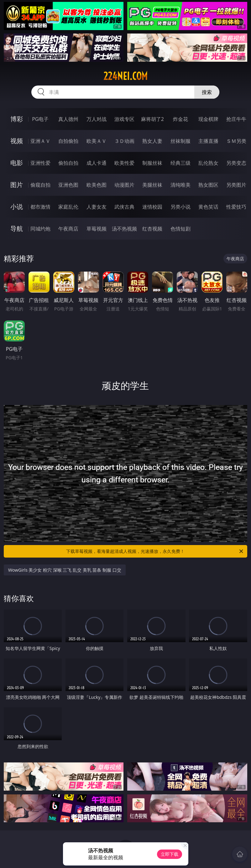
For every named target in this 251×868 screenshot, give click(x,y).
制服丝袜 (152, 163)
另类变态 (236, 163)
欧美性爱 (124, 163)
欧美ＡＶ (97, 141)
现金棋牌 (208, 119)
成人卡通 (97, 163)
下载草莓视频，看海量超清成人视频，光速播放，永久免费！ (155, 551)
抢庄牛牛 (236, 119)
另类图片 (236, 185)
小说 (17, 207)
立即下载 (170, 854)
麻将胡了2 (152, 119)
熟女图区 (208, 185)
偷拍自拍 (68, 163)
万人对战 (97, 119)
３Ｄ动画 (124, 141)
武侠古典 (124, 207)
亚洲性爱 (40, 163)
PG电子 (40, 119)
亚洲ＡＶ (40, 141)
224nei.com (125, 76)
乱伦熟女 (208, 163)
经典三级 (180, 163)
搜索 (207, 92)
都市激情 (40, 207)
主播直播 (208, 141)
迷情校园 (152, 207)
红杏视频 (152, 229)
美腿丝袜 (152, 185)
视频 (17, 141)
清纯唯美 (180, 185)
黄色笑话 (208, 207)
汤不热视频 (124, 229)
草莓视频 (97, 229)
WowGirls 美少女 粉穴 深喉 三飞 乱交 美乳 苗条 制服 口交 (65, 570)
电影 (17, 163)
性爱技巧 (236, 207)
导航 (17, 229)
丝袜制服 (180, 141)
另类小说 (180, 207)
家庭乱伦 (68, 207)
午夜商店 (68, 229)
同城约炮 (40, 229)
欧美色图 (97, 185)
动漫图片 (124, 185)
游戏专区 (124, 119)
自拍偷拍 (68, 141)
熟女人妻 (152, 141)
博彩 (17, 119)
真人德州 (68, 119)
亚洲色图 (68, 185)
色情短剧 (180, 229)
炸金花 (180, 119)
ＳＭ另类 (236, 141)
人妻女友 (97, 207)
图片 (17, 185)
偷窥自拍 (40, 185)
